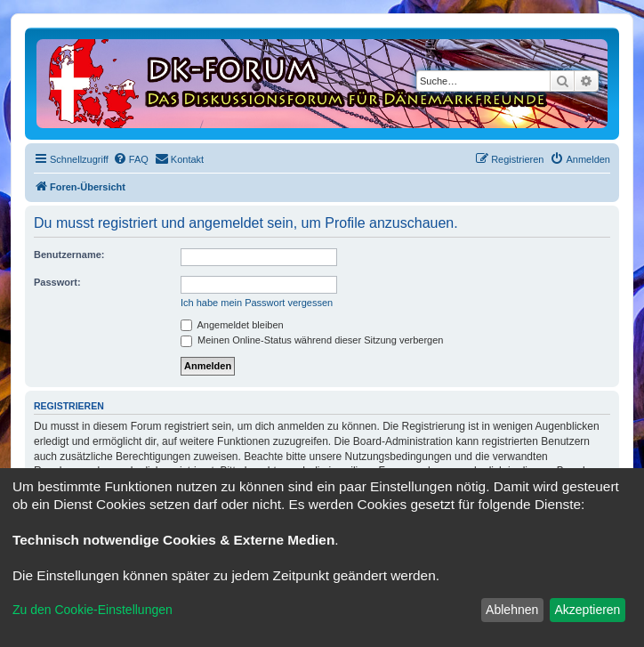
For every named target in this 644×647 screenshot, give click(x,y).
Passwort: (57, 282)
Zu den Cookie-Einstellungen (93, 610)
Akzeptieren (587, 610)
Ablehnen (512, 610)
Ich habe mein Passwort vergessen (257, 303)
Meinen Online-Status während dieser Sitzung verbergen (312, 340)
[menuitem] (131, 159)
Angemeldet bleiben (232, 325)
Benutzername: (69, 255)
